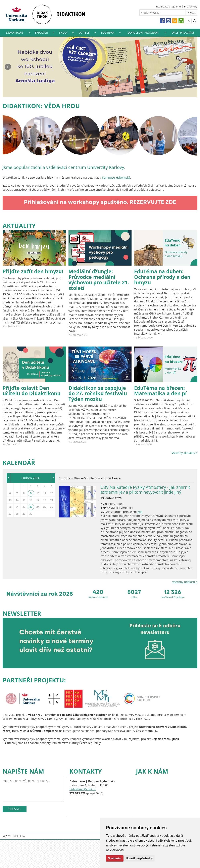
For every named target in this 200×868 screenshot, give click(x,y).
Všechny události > (185, 582)
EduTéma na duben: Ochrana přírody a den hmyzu (162, 277)
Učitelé (84, 33)
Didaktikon (15, 33)
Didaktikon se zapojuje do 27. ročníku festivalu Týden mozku (98, 393)
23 (31, 507)
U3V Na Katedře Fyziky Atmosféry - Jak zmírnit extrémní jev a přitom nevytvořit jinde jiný (145, 490)
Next (192, 67)
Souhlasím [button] (115, 858)
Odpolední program (143, 33)
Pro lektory (191, 6)
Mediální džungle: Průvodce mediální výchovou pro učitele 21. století (99, 280)
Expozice (41, 33)
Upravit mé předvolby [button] (139, 858)
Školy (63, 33)
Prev (8, 67)
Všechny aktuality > (185, 453)
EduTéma (108, 33)
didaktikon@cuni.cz (83, 789)
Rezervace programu (169, 6)
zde (140, 512)
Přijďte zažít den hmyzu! (33, 271)
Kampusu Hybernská (116, 177)
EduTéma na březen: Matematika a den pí (160, 391)
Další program (183, 33)
